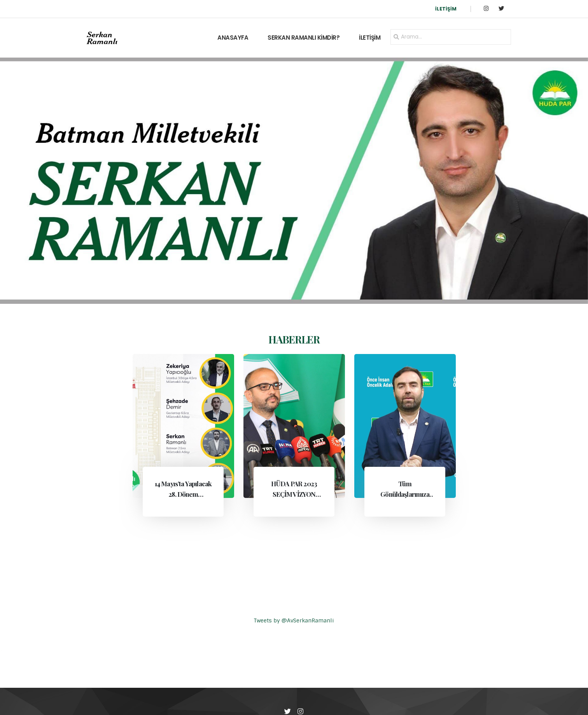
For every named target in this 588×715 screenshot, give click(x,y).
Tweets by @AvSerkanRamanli (294, 620)
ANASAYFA (233, 38)
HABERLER (294, 339)
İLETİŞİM (446, 9)
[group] (294, 181)
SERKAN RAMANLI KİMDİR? (304, 38)
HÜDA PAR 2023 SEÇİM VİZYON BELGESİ (294, 494)
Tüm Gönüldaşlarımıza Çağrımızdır (405, 494)
